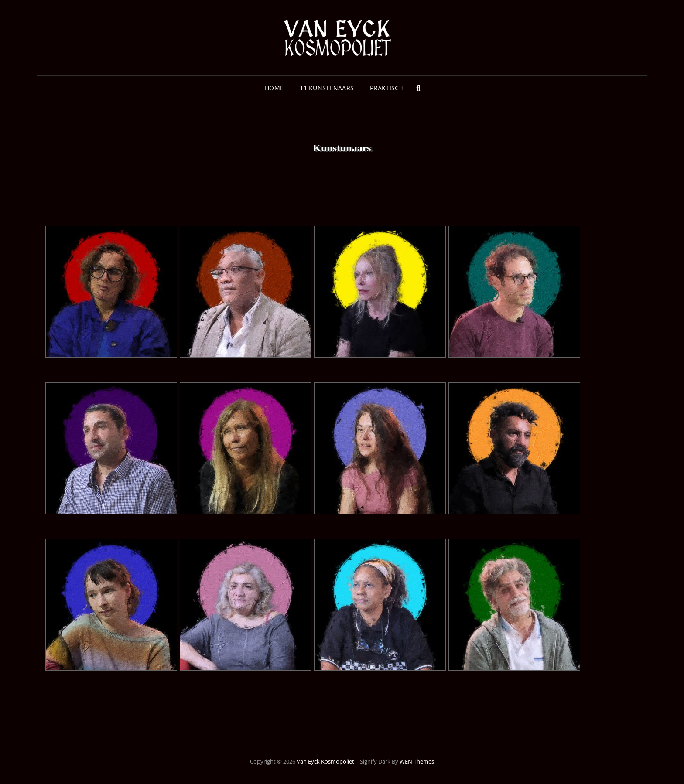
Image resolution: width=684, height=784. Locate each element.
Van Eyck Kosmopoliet (325, 761)
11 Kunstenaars (327, 88)
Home (274, 88)
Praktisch (387, 88)
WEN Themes (417, 761)
